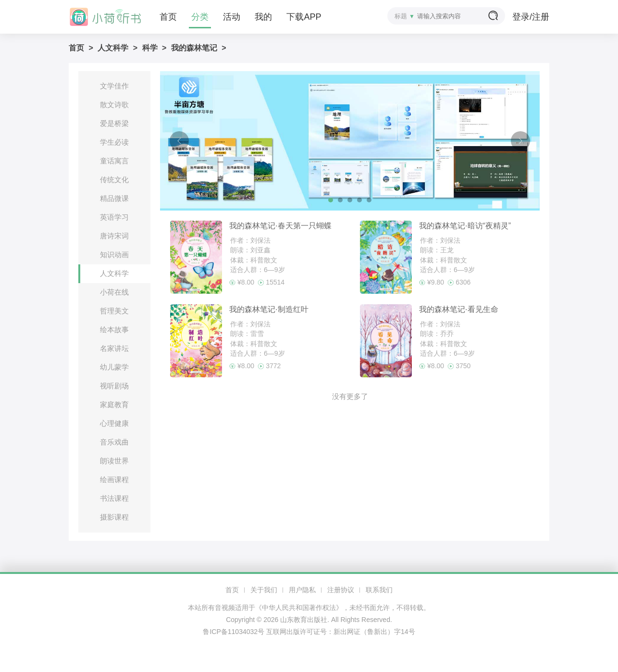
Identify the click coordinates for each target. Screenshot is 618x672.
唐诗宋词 (114, 236)
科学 (150, 48)
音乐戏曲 (114, 442)
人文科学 (113, 48)
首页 (168, 17)
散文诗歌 (114, 105)
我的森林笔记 (194, 48)
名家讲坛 (114, 348)
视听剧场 (114, 386)
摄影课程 (114, 517)
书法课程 (114, 498)
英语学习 (114, 217)
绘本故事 (114, 330)
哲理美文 (114, 311)
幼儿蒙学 (114, 367)
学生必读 (114, 142)
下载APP (304, 17)
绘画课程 (114, 479)
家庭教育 (114, 404)
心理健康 (114, 423)
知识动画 (114, 255)
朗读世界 (114, 461)
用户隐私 (302, 590)
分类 (200, 17)
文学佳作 (114, 86)
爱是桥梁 (114, 123)
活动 (232, 17)
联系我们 (379, 590)
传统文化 (114, 180)
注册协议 (341, 590)
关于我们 (264, 590)
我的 (263, 17)
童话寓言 (114, 161)
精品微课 (114, 198)
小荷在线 (114, 292)
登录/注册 (531, 17)
